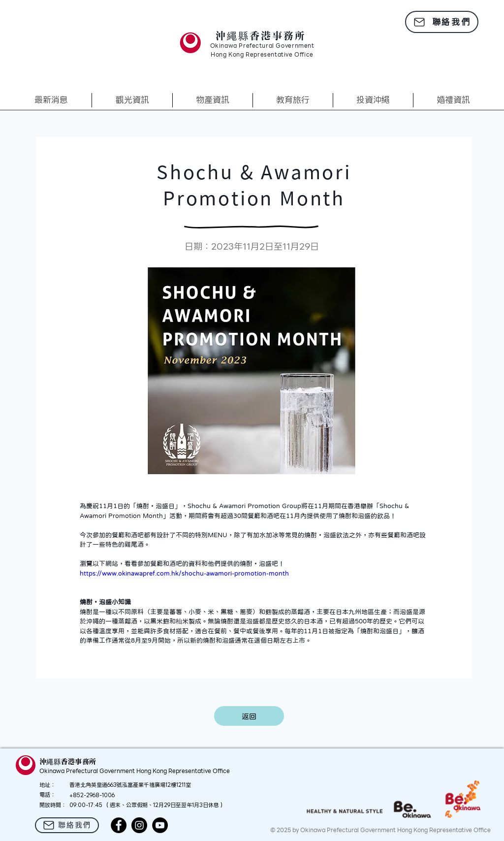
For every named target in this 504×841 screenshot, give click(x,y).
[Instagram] (139, 825)
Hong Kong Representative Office (262, 55)
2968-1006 (100, 795)
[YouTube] (160, 825)
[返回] (249, 716)
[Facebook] (119, 825)
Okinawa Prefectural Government (262, 46)
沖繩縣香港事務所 (261, 35)
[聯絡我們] (442, 22)
